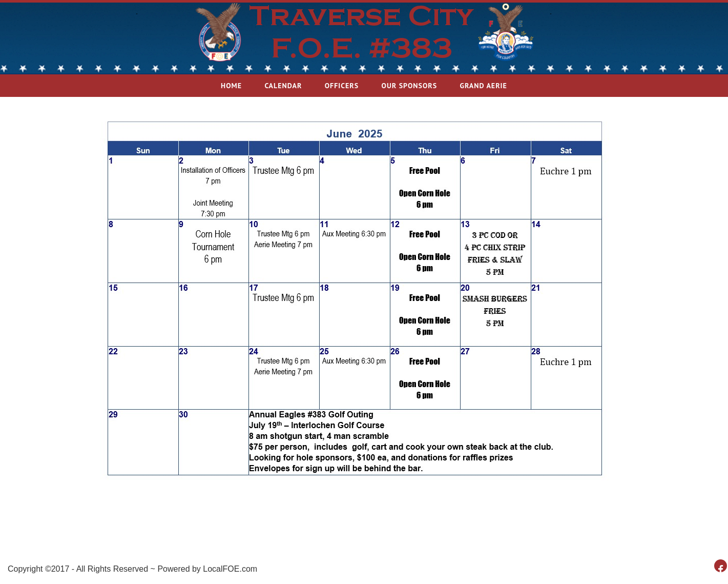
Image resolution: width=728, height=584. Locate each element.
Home (231, 86)
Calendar (283, 86)
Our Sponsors (410, 86)
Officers (342, 86)
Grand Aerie (483, 86)
